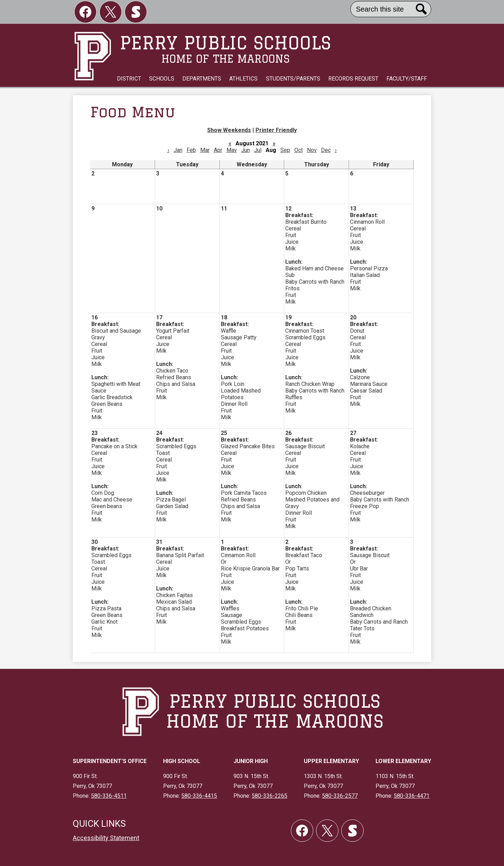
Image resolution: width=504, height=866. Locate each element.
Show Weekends (229, 130)
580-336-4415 (199, 796)
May (232, 150)
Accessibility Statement (106, 838)
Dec (326, 150)
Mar (205, 150)
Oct (299, 150)
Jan (178, 150)
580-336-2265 (269, 796)
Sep (285, 150)
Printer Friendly (276, 130)
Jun (246, 150)
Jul (258, 150)
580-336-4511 (109, 796)
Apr (218, 150)
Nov (312, 150)
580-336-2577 (340, 796)
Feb (191, 150)
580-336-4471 (412, 796)
